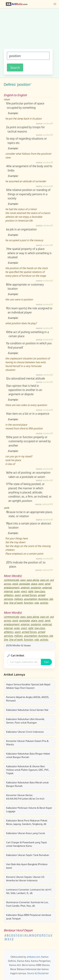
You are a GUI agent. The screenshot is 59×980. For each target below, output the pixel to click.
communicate (11, 580)
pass (23, 580)
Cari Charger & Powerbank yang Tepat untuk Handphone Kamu (27, 844)
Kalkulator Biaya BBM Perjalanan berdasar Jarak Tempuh (29, 917)
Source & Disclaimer (38, 973)
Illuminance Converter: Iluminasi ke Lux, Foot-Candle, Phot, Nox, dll (27, 904)
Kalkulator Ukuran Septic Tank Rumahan (28, 855)
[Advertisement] (29, 30)
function (28, 603)
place (34, 584)
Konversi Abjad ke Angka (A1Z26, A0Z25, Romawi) (28, 699)
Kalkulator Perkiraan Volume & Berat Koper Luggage (29, 810)
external (47, 588)
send (47, 584)
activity (44, 603)
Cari (46, 662)
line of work (16, 603)
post (41, 584)
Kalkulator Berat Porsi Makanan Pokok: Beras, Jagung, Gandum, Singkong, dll (27, 822)
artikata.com (33, 957)
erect (24, 591)
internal (8, 591)
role (37, 603)
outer (17, 591)
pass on (44, 580)
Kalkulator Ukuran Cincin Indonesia (25, 732)
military (18, 599)
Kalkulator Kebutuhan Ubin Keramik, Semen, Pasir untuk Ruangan (25, 721)
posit (15, 584)
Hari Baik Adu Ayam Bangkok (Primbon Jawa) (27, 866)
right (30, 591)
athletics (8, 595)
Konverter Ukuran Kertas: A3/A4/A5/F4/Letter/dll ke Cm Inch (25, 797)
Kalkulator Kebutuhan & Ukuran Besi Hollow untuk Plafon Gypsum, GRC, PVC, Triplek (28, 770)
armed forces (29, 595)
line (6, 603)
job (51, 599)
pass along (33, 580)
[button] (55, 4)
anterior (25, 588)
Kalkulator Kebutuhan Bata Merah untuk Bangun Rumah (27, 784)
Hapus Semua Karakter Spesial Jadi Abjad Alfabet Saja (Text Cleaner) (28, 686)
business (43, 599)
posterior (36, 588)
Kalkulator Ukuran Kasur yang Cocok (26, 833)
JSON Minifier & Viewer (18, 645)
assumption (30, 599)
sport (17, 595)
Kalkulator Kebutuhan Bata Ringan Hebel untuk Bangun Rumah (28, 755)
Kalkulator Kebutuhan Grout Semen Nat (27, 710)
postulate (25, 584)
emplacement (11, 588)
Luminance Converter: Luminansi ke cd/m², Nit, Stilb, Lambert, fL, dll (29, 891)
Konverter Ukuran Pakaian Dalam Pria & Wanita (27, 743)
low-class (40, 591)
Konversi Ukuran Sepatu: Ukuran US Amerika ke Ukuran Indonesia (25, 879)
